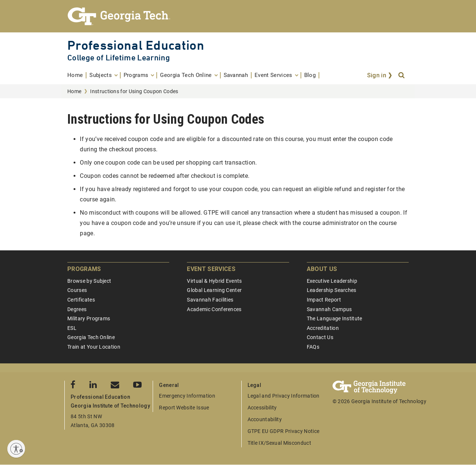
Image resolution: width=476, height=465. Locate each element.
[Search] (402, 75)
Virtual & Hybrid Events (214, 281)
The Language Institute (335, 318)
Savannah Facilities (210, 300)
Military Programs (89, 318)
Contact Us (320, 337)
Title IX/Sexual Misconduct (279, 443)
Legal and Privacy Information (284, 396)
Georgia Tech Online (91, 337)
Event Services (211, 269)
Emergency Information (187, 396)
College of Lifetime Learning (119, 58)
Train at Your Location (94, 347)
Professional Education (136, 45)
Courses (77, 290)
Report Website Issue (184, 408)
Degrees (77, 309)
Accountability (265, 419)
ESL (72, 328)
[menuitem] (77, 75)
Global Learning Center (214, 290)
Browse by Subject (89, 281)
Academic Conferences (214, 309)
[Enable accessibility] (16, 449)
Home (74, 91)
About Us (322, 269)
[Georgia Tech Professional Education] (238, 16)
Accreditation (323, 328)
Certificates (81, 300)
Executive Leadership (332, 281)
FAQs (313, 347)
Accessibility (262, 408)
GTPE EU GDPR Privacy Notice (284, 431)
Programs (84, 269)
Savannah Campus (329, 309)
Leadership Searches (332, 290)
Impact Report (324, 300)
